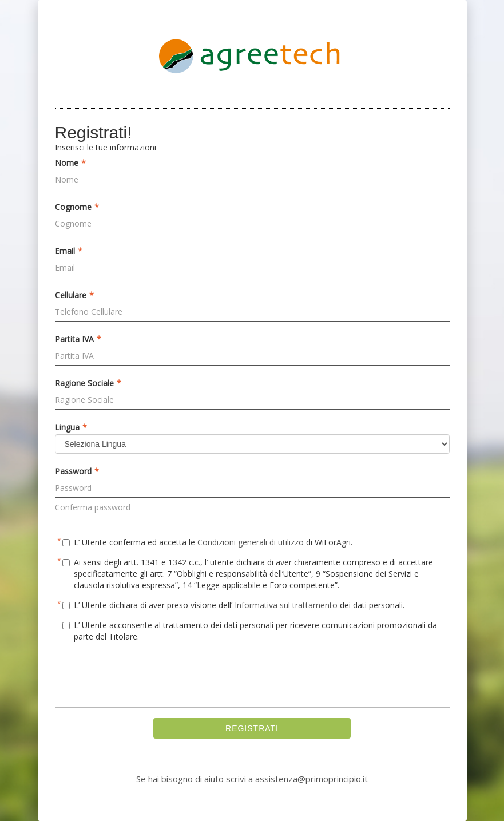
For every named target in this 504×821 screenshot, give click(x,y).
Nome (70, 163)
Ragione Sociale (88, 383)
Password (77, 471)
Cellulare (74, 295)
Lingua (71, 427)
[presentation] (142, 676)
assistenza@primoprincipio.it (311, 779)
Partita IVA (78, 339)
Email (69, 251)
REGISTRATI (252, 728)
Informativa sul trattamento (286, 605)
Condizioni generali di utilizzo (251, 542)
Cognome (77, 207)
